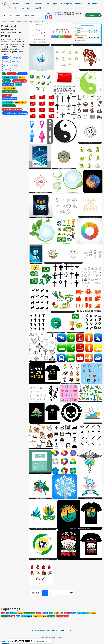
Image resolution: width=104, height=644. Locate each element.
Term (49, 630)
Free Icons (79, 4)
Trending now (15, 58)
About (62, 630)
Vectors (12, 22)
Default (5, 58)
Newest (5, 62)
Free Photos (27, 4)
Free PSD (38, 8)
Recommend (15, 62)
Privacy (55, 630)
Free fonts (39, 4)
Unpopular (6, 69)
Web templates (66, 4)
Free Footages (51, 4)
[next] (71, 593)
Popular (14, 66)
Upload (48, 13)
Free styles (13, 8)
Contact (69, 630)
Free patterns (26, 8)
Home (4, 22)
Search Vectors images (12, 15)
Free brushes (92, 4)
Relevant (6, 66)
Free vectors (14, 4)
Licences (42, 630)
